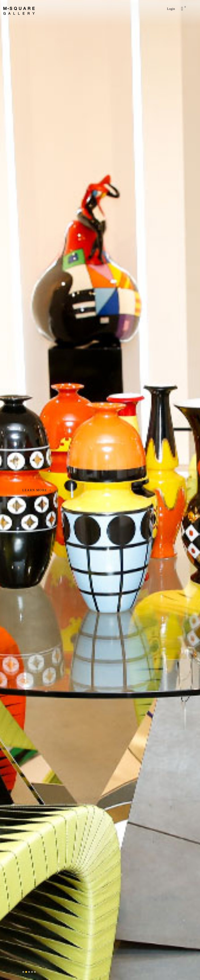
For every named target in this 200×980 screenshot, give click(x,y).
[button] (23, 972)
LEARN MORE (37, 490)
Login (171, 9)
